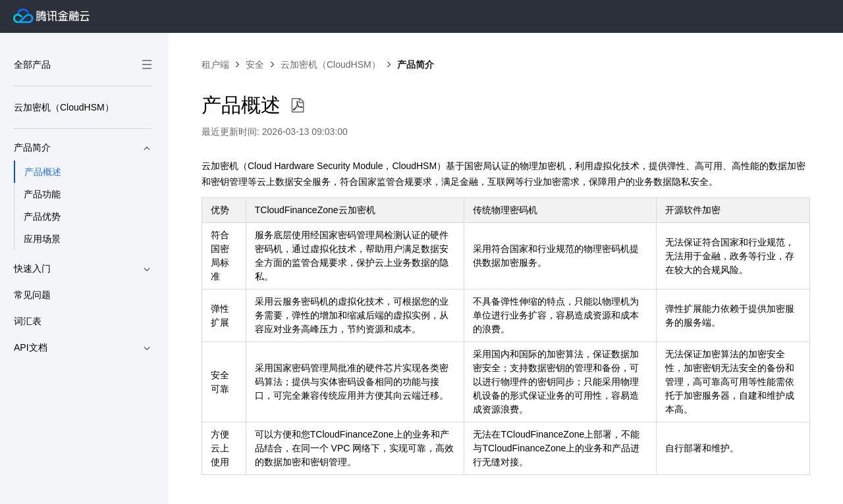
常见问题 (32, 295)
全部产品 (83, 64)
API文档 (83, 348)
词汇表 (28, 321)
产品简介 (83, 148)
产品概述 (43, 172)
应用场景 (42, 239)
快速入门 (83, 269)
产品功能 (42, 194)
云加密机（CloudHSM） (64, 107)
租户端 (215, 64)
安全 (255, 64)
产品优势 (42, 216)
